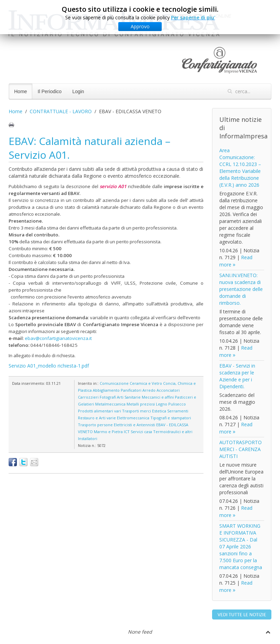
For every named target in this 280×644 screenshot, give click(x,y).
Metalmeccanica (110, 404)
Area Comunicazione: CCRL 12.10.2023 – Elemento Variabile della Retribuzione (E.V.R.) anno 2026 (240, 168)
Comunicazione (114, 383)
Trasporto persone (95, 425)
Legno (162, 404)
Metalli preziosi (141, 404)
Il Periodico (49, 91)
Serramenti (178, 411)
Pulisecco (177, 404)
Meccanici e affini (158, 397)
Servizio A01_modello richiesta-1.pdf (49, 366)
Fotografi (108, 397)
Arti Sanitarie (129, 397)
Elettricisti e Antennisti (134, 425)
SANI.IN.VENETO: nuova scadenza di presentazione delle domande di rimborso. (241, 289)
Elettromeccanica (133, 418)
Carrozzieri (88, 397)
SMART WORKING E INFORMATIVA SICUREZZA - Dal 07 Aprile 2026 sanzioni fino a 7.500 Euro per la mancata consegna (241, 547)
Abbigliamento (106, 390)
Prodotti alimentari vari (99, 411)
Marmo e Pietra (108, 432)
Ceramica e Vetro (146, 383)
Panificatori (131, 390)
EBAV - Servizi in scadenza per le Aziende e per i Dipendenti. (237, 376)
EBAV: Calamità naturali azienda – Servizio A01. (89, 148)
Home (21, 91)
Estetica (159, 411)
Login (78, 91)
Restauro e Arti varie (97, 418)
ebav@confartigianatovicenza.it (58, 338)
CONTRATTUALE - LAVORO (61, 111)
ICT (127, 432)
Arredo (149, 390)
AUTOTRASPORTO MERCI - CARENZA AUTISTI (241, 449)
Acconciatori (168, 390)
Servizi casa (141, 432)
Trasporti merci (137, 411)
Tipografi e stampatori (171, 418)
